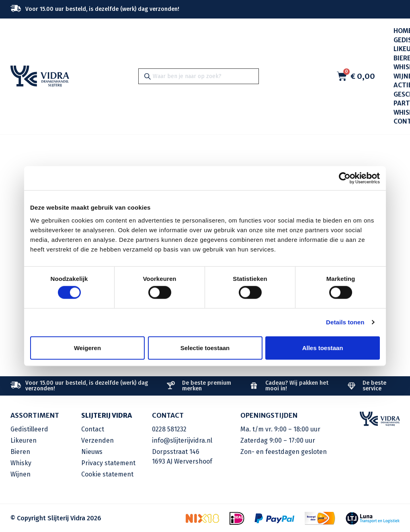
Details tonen (345, 322)
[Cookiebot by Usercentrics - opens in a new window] (345, 178)
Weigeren (87, 347)
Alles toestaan (323, 347)
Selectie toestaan (205, 347)
